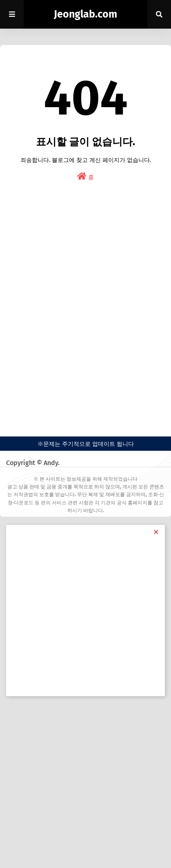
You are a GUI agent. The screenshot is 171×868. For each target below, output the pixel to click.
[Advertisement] (85, 316)
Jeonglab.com (85, 14)
